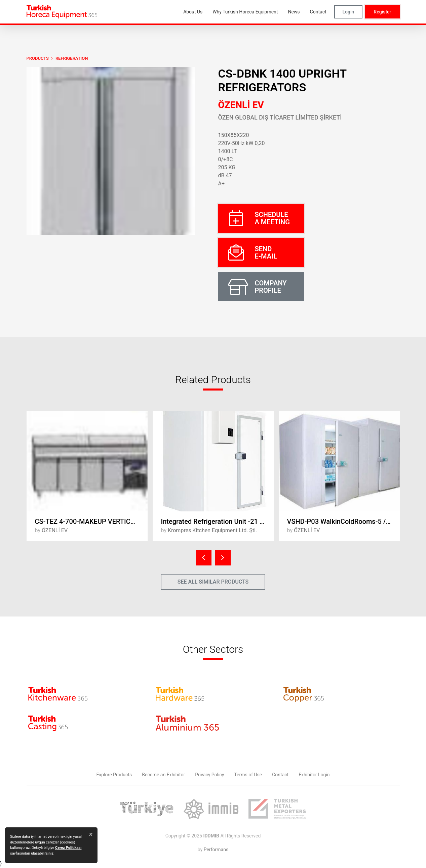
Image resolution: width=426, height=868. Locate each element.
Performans (216, 850)
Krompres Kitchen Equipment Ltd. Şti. (212, 530)
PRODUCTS (38, 58)
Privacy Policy (209, 775)
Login (348, 12)
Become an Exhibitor (163, 775)
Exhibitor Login (314, 775)
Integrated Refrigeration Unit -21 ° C (215, 521)
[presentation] (204, 558)
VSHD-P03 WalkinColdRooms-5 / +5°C (343, 521)
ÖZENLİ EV (241, 105)
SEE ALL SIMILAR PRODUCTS (213, 582)
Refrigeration (72, 58)
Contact (280, 775)
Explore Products (114, 775)
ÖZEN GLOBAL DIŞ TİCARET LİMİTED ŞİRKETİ (280, 117)
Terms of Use (248, 775)
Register (382, 12)
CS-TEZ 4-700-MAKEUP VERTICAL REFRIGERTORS (91, 521)
